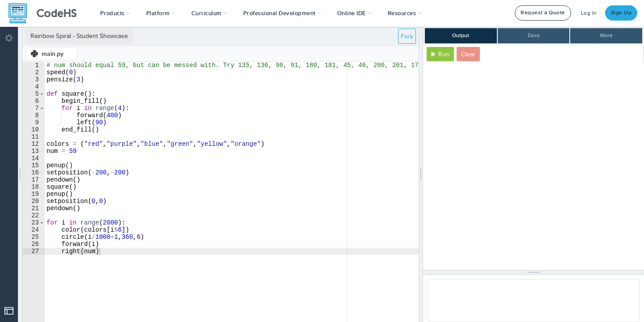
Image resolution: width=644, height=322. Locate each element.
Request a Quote (543, 13)
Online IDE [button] (354, 13)
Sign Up (621, 13)
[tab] (51, 54)
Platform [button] (161, 13)
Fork (407, 36)
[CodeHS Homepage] (46, 13)
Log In (589, 13)
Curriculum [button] (209, 13)
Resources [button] (405, 13)
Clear (468, 54)
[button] (115, 13)
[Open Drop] (9, 311)
